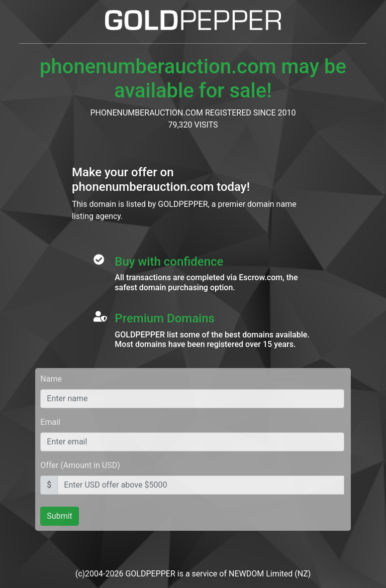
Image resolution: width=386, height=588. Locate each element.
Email (50, 422)
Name (51, 379)
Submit (59, 516)
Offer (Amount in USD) (80, 465)
